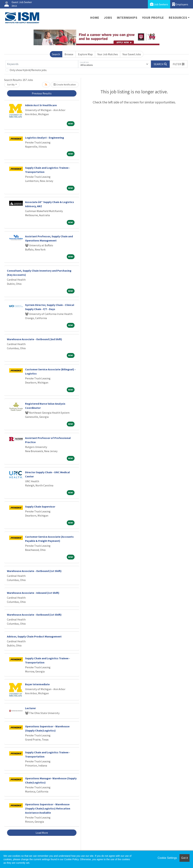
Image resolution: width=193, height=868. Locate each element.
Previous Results (42, 93)
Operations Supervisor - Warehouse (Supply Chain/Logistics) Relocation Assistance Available (48, 808)
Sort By (11, 85)
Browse (69, 54)
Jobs (108, 18)
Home (95, 18)
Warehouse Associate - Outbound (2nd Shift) (35, 339)
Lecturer (30, 708)
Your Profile (153, 18)
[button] (179, 64)
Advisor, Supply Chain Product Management (34, 636)
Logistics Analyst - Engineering (45, 138)
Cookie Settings (167, 858)
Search (56, 54)
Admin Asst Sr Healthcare (41, 105)
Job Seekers (159, 4)
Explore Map (85, 54)
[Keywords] (42, 64)
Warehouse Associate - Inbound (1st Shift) (33, 593)
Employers (180, 4)
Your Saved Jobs (132, 54)
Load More (42, 833)
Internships (127, 18)
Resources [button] (178, 18)
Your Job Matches (108, 54)
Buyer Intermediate (37, 684)
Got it (185, 858)
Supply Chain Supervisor (40, 506)
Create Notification (65, 85)
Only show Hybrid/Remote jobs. (28, 70)
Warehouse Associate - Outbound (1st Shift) (34, 571)
